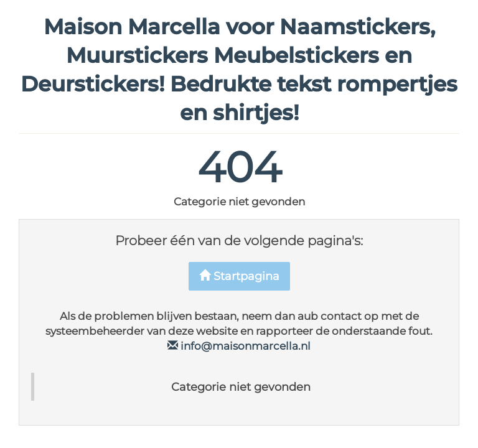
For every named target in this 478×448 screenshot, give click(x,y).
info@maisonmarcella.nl (239, 346)
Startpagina (239, 276)
